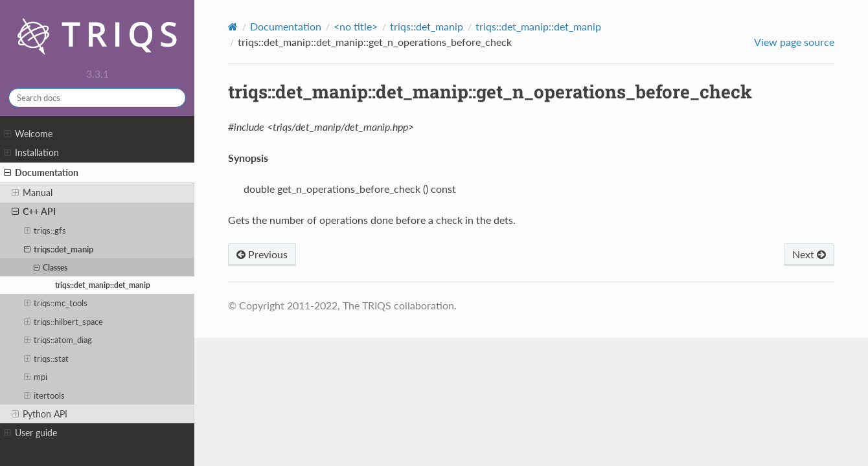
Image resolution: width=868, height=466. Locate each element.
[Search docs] (97, 98)
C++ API (34, 212)
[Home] (233, 27)
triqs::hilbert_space (64, 322)
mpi (36, 377)
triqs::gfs (45, 230)
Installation (31, 153)
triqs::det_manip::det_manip (103, 285)
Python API (40, 414)
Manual (32, 193)
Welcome (28, 134)
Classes (51, 267)
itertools (45, 395)
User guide (30, 433)
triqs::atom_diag (58, 340)
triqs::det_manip (59, 249)
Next (809, 254)
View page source (794, 42)
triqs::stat (47, 359)
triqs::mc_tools (56, 303)
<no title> (356, 26)
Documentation (41, 173)
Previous (262, 254)
